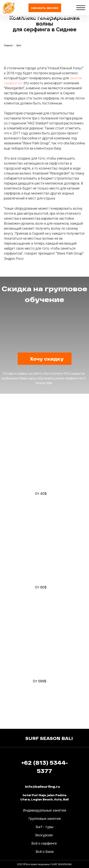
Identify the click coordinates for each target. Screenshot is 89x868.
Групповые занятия (45, 818)
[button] (45, 8)
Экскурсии (44, 835)
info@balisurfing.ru (42, 786)
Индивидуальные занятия (44, 810)
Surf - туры (44, 827)
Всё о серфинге (44, 843)
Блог (19, 45)
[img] (81, 8)
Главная (8, 45)
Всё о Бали (45, 851)
